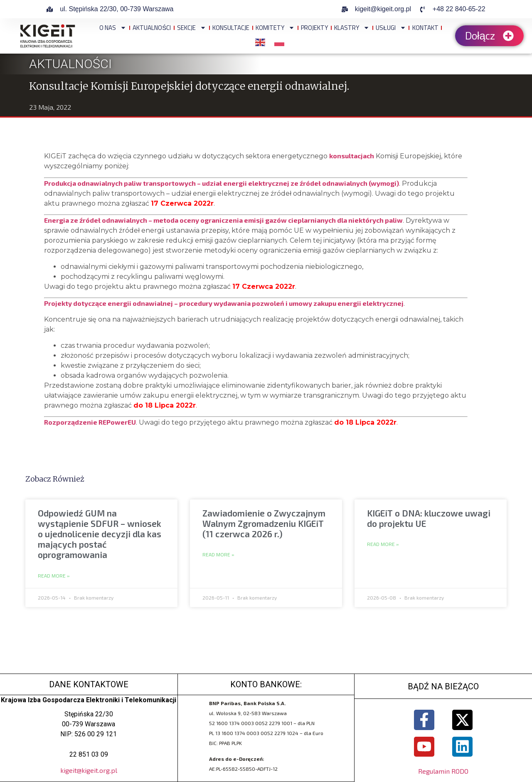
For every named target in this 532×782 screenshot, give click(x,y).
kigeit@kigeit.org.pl (89, 770)
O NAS (113, 28)
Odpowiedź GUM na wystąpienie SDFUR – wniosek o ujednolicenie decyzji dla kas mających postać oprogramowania (100, 534)
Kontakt (425, 28)
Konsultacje (231, 28)
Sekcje (192, 28)
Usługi (391, 28)
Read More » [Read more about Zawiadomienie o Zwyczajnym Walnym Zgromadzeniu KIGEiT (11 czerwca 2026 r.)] (218, 555)
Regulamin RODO (443, 772)
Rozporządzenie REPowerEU (90, 422)
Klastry (352, 28)
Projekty (314, 28)
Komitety (275, 28)
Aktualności (152, 28)
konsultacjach (352, 156)
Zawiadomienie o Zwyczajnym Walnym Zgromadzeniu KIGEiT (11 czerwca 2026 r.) (264, 523)
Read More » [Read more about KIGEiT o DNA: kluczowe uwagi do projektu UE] (383, 544)
